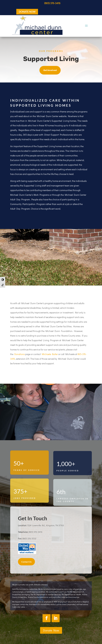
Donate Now (51, 630)
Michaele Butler (50, 354)
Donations (20, 354)
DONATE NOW (27, 12)
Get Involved (50, 70)
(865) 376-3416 (52, 3)
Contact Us (26, 562)
